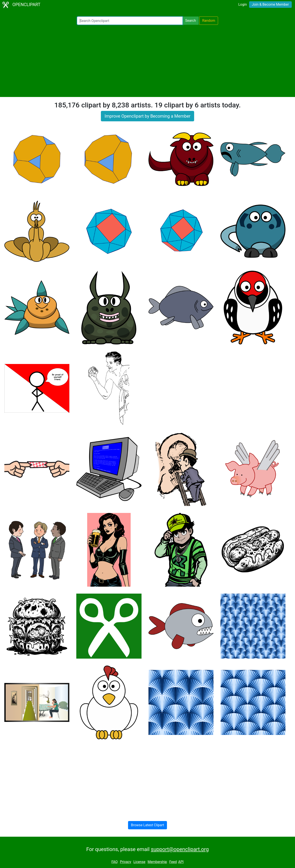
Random (209, 21)
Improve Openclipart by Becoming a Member (147, 116)
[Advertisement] (148, 61)
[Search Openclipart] (130, 21)
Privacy (126, 862)
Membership (157, 862)
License (139, 862)
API (181, 862)
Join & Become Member (270, 4)
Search (191, 21)
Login (242, 4)
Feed (173, 862)
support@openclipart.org (180, 849)
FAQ (114, 862)
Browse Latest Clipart (147, 825)
